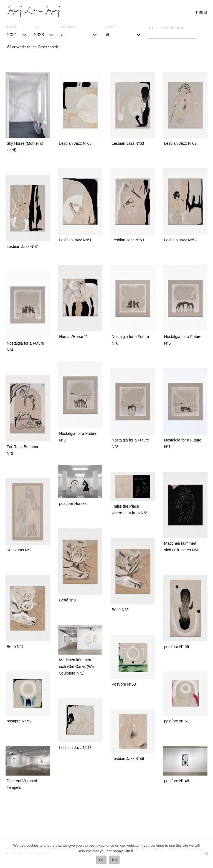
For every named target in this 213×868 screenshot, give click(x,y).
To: (37, 27)
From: (12, 27)
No (114, 860)
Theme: (111, 27)
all (80, 35)
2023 (44, 35)
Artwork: (69, 27)
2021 (17, 35)
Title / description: (166, 28)
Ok (101, 860)
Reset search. (49, 47)
